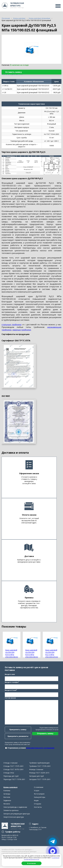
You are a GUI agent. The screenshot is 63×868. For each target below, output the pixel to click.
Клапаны (7, 791)
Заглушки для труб (37, 777)
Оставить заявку (13, 72)
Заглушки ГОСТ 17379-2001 (40, 780)
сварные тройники (22, 330)
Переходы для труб (11, 777)
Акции (36, 801)
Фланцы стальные (36, 770)
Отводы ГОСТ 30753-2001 (13, 770)
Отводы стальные (10, 763)
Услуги (37, 791)
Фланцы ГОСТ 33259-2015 (39, 773)
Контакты (38, 808)
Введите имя (10, 675)
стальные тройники (12, 324)
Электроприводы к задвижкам (15, 808)
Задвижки (7, 801)
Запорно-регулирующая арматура (17, 814)
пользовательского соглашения (40, 748)
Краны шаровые (10, 788)
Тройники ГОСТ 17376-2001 (40, 767)
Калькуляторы (40, 798)
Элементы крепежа (11, 811)
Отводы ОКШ (9, 773)
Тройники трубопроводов (39, 763)
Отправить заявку (45, 734)
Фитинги (7, 804)
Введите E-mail (11, 690)
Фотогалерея (39, 794)
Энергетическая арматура (14, 818)
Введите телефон (12, 682)
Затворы (7, 794)
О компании (39, 788)
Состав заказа (10, 698)
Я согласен (31, 863)
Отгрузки (38, 804)
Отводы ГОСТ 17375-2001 (13, 767)
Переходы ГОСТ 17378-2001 (14, 780)
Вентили (7, 798)
